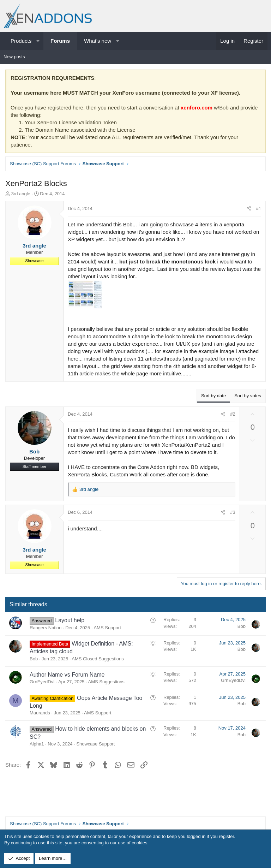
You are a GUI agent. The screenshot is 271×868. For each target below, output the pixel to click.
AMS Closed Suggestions (98, 659)
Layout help (70, 620)
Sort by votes (248, 396)
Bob (224, 108)
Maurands (40, 713)
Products (21, 41)
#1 (259, 209)
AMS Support (107, 628)
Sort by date (213, 396)
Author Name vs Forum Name (67, 675)
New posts (14, 57)
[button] (38, 41)
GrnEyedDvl (42, 682)
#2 (233, 414)
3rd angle (21, 194)
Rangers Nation (46, 628)
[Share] (249, 209)
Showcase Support (95, 744)
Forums (60, 41)
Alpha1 (37, 744)
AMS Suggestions (106, 682)
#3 (233, 512)
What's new (98, 41)
